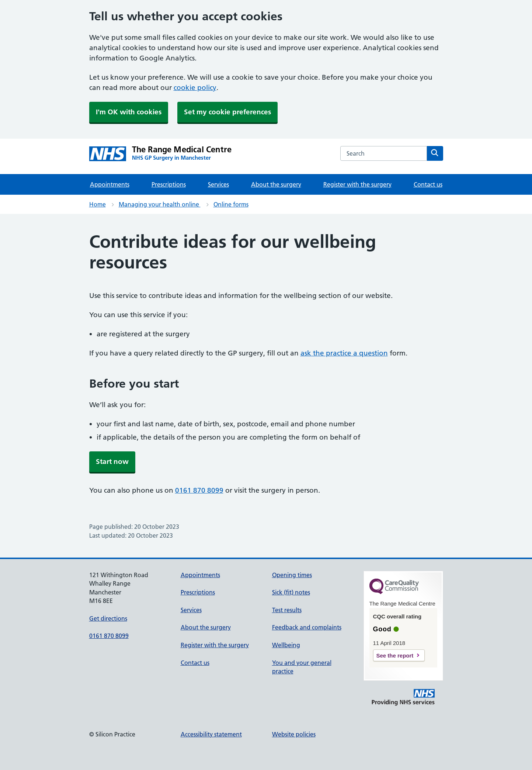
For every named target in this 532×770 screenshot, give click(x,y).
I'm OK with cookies (129, 112)
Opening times (292, 575)
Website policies (294, 734)
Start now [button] (112, 462)
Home (98, 204)
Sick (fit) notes (291, 592)
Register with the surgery (357, 184)
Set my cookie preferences (227, 112)
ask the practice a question (344, 353)
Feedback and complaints (307, 627)
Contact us (428, 184)
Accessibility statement (211, 734)
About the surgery (276, 184)
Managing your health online (160, 204)
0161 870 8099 (199, 490)
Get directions (108, 618)
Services (218, 184)
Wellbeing (286, 645)
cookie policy (195, 88)
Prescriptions (169, 184)
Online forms (231, 204)
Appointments (110, 184)
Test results (287, 610)
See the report (395, 655)
